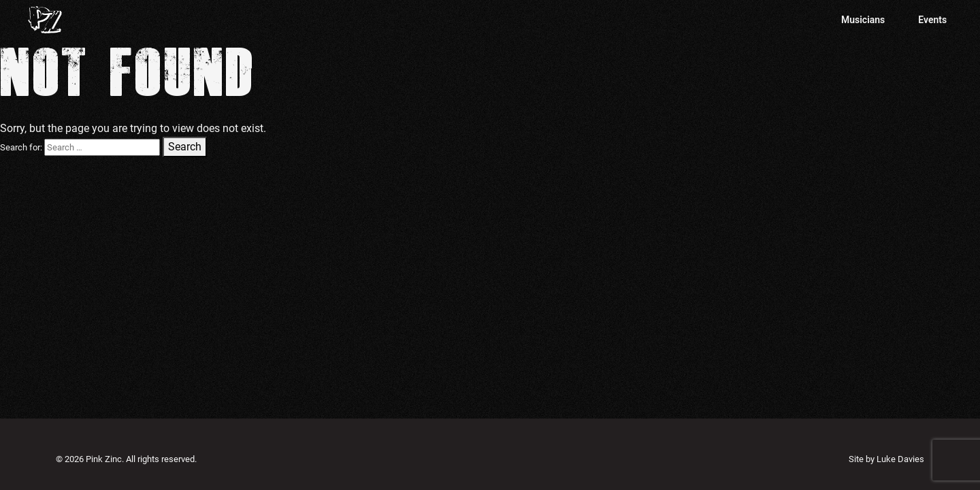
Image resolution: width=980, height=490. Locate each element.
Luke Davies (900, 459)
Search (185, 147)
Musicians (863, 20)
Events (932, 20)
